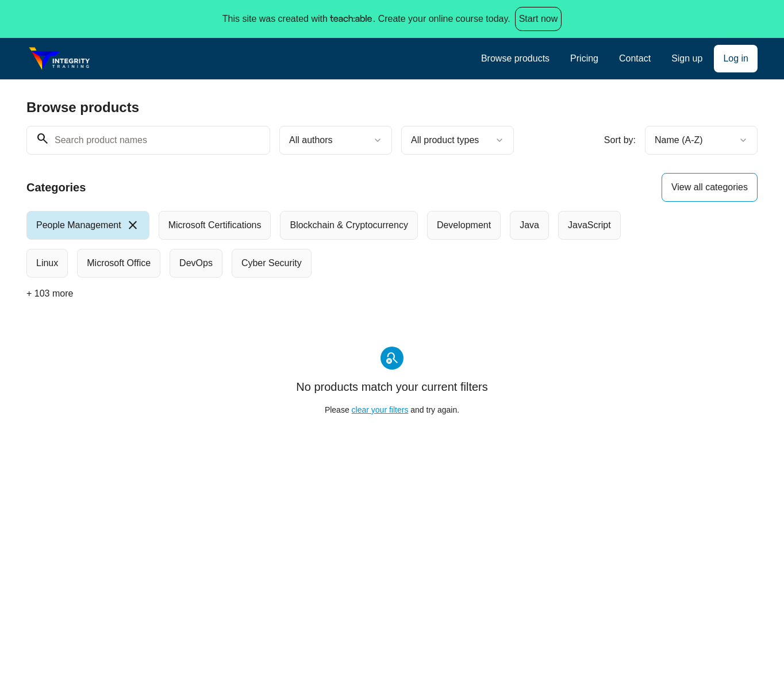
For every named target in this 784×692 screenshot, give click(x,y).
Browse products (515, 58)
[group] (345, 244)
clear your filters (380, 410)
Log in (736, 58)
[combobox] (336, 140)
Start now (539, 19)
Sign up (687, 58)
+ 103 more (50, 293)
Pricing (584, 58)
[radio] (88, 225)
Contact (635, 58)
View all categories (710, 187)
